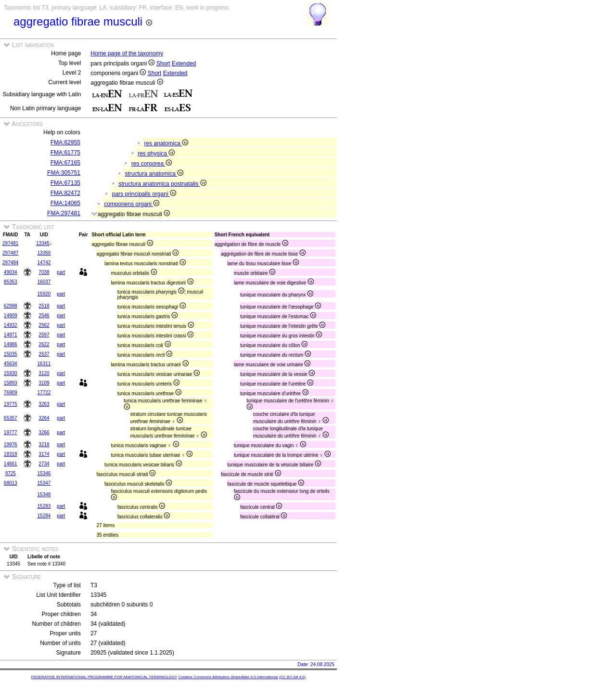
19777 (11, 432)
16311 (44, 364)
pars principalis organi (144, 194)
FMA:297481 (64, 213)
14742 (44, 263)
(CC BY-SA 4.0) (292, 677)
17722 (44, 393)
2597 (44, 335)
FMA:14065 (65, 203)
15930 (11, 373)
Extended (184, 64)
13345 (43, 243)
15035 (11, 354)
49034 (11, 272)
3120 (44, 373)
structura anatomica (154, 174)
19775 (11, 404)
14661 (11, 464)
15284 (44, 516)
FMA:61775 (65, 153)
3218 (44, 445)
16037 (44, 282)
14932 (11, 325)
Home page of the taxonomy (127, 53)
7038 (44, 272)
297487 (10, 253)
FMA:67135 (65, 183)
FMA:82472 (65, 193)
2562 (44, 325)
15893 (11, 383)
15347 (44, 483)
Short (163, 64)
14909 (11, 316)
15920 (44, 294)
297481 (10, 243)
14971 (11, 335)
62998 (11, 306)
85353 (11, 282)
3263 (44, 404)
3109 (44, 383)
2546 (44, 316)
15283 (44, 506)
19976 (11, 445)
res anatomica (167, 143)
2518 (44, 306)
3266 (44, 432)
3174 (44, 454)
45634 (11, 364)
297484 (10, 263)
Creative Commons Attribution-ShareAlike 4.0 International (228, 677)
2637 (44, 354)
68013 (11, 483)
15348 (44, 495)
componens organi (132, 204)
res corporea (152, 164)
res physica (156, 154)
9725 (11, 473)
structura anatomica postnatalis (162, 184)
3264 (44, 418)
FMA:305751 (64, 173)
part (61, 272)
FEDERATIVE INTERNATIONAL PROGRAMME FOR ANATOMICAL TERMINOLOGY (104, 677)
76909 (11, 393)
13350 (44, 253)
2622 (44, 344)
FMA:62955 (65, 142)
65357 (11, 418)
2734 (44, 464)
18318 (11, 454)
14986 (11, 344)
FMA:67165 (65, 163)
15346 (44, 473)
